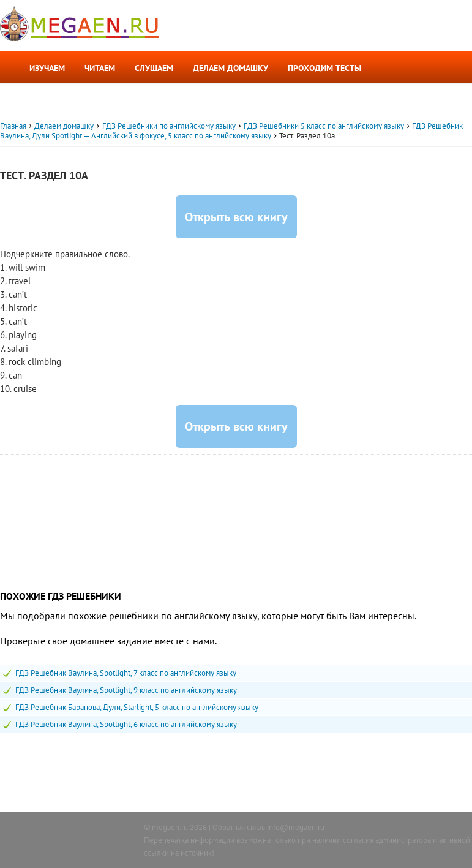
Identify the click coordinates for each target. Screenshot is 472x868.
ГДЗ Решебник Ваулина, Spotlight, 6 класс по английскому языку (126, 724)
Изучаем (47, 68)
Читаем (100, 68)
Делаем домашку (230, 68)
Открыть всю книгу (236, 217)
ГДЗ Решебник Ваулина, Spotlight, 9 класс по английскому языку (126, 690)
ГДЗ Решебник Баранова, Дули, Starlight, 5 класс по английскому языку (137, 707)
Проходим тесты (324, 68)
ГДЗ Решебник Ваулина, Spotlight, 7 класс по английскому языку (126, 673)
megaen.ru (170, 827)
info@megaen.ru (296, 827)
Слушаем (154, 68)
